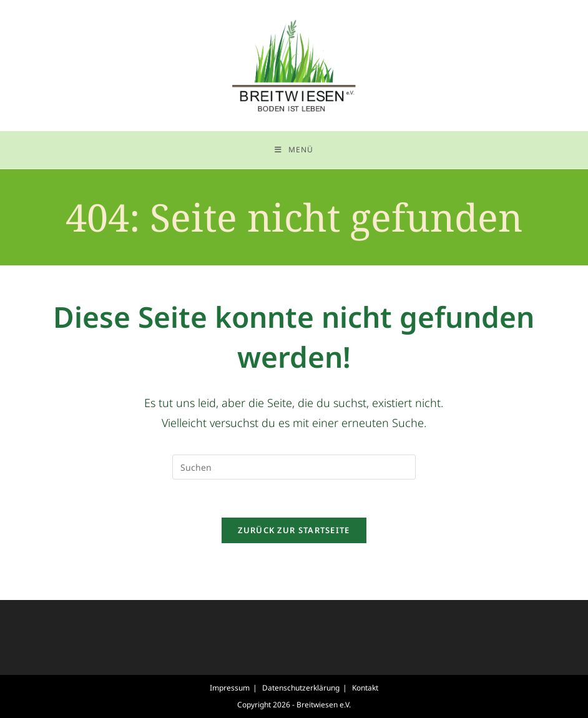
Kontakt (365, 688)
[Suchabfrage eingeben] (294, 467)
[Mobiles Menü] (294, 150)
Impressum (230, 688)
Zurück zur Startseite (294, 530)
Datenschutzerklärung (301, 688)
